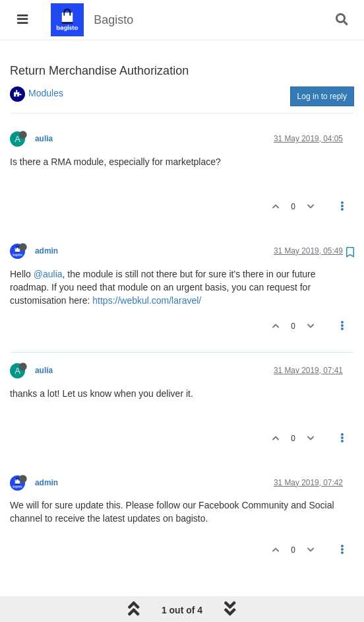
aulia (44, 139)
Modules (46, 93)
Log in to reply (322, 96)
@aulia (48, 274)
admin (46, 251)
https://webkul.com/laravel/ (147, 300)
